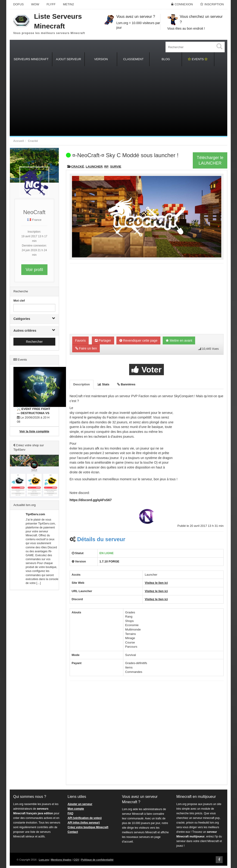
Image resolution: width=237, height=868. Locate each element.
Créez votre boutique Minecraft (88, 827)
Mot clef (19, 301)
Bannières (126, 384)
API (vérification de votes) (85, 818)
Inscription (214, 4)
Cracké (33, 141)
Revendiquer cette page (139, 340)
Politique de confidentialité (97, 860)
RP (106, 167)
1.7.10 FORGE (109, 561)
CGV (76, 860)
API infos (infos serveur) (84, 823)
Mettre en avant (179, 340)
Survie (116, 167)
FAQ (70, 813)
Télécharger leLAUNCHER (210, 160)
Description (82, 384)
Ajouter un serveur (80, 804)
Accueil (19, 141)
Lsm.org (44, 860)
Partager (103, 340)
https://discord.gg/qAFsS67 (91, 500)
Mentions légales (61, 860)
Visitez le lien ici (156, 583)
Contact (73, 832)
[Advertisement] (118, 101)
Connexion (184, 4)
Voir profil (34, 270)
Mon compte (76, 809)
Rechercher (34, 342)
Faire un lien (86, 348)
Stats (103, 384)
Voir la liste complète (34, 431)
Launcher (94, 167)
